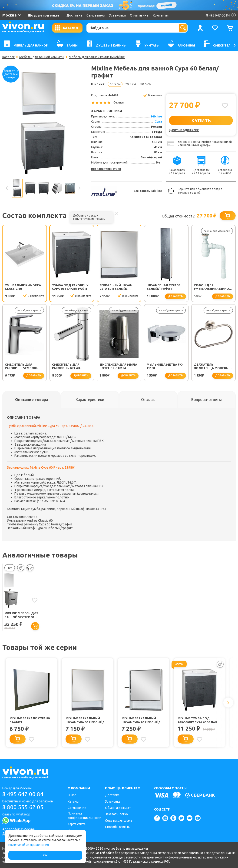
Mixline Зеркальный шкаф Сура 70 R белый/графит (141, 721)
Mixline (157, 116)
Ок (45, 855)
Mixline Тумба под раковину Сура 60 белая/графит (198, 721)
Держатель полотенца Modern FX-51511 (211, 367)
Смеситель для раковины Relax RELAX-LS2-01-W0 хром (71, 367)
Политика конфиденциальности (84, 816)
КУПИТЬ (201, 120)
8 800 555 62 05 (23, 807)
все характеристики (106, 169)
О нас (72, 795)
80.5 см (146, 84)
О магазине (139, 15)
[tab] (31, 400)
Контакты (161, 15)
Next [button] (79, 188)
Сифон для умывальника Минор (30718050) (212, 287)
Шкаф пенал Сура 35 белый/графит (164, 287)
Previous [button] (7, 188)
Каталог (8, 57)
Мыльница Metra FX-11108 (165, 366)
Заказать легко (117, 814)
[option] (43, 123)
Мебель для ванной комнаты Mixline (97, 57)
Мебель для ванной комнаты (42, 57)
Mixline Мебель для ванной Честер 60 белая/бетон (21, 615)
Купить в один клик (184, 130)
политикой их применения (29, 845)
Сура (158, 121)
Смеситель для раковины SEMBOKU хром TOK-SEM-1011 (22, 367)
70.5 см (131, 84)
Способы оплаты (118, 827)
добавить (175, 296)
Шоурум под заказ (44, 15)
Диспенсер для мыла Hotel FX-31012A (118, 366)
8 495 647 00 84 (23, 794)
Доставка (74, 15)
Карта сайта (77, 824)
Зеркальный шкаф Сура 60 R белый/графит (116, 287)
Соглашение (77, 808)
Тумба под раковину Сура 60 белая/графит (71, 287)
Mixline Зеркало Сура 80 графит (30, 720)
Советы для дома (119, 821)
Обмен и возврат (118, 808)
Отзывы (119, 102)
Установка (117, 15)
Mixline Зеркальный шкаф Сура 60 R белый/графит (85, 721)
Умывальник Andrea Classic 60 (23, 287)
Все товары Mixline (148, 191)
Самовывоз (96, 15)
